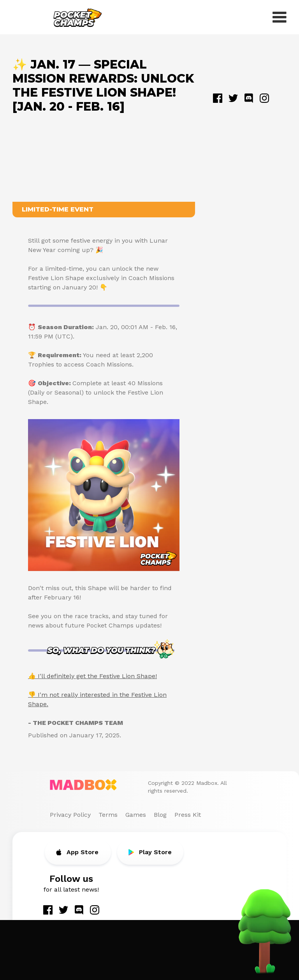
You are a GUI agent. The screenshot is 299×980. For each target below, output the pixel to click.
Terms (108, 815)
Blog (160, 815)
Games (136, 815)
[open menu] (280, 17)
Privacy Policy (70, 815)
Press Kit (188, 815)
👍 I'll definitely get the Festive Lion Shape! (92, 676)
